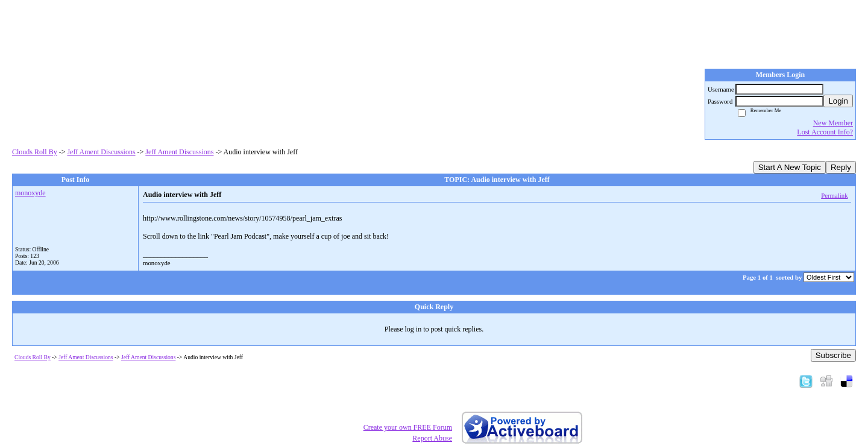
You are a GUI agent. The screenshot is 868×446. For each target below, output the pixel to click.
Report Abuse (432, 438)
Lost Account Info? (825, 132)
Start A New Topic (790, 167)
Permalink (834, 195)
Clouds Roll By (35, 152)
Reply (841, 167)
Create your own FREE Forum (408, 427)
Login (838, 101)
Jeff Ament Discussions (101, 152)
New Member (833, 123)
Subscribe (833, 355)
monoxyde (30, 193)
